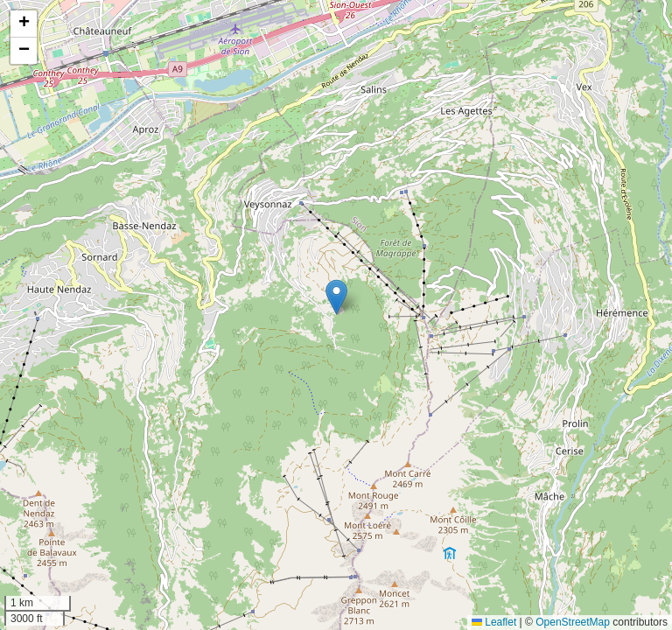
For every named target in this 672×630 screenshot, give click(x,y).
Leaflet (494, 622)
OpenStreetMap (573, 622)
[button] (336, 297)
